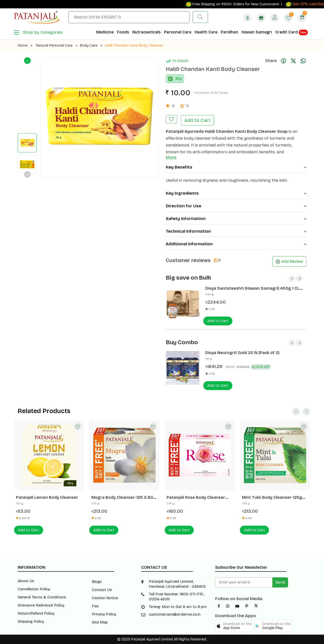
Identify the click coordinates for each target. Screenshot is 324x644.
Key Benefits (236, 167)
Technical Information (236, 231)
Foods (123, 32)
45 (177, 79)
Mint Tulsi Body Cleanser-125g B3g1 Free (272, 498)
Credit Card (291, 32)
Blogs (97, 582)
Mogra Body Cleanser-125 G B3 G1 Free (122, 498)
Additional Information (236, 244)
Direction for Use (236, 206)
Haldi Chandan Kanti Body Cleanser (134, 45)
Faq (95, 606)
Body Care (91, 45)
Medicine (105, 32)
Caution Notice (105, 598)
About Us (26, 581)
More (171, 157)
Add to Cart (197, 120)
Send (280, 582)
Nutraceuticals (147, 32)
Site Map (100, 622)
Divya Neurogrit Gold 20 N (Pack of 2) (242, 353)
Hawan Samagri (257, 32)
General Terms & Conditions (42, 597)
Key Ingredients (236, 193)
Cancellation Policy (34, 589)
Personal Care (178, 32)
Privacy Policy (104, 614)
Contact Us (102, 590)
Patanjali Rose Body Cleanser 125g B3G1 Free (196, 498)
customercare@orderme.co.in (175, 614)
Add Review (289, 261)
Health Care (206, 32)
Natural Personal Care (57, 45)
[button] (234, 626)
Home (25, 45)
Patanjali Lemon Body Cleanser (47, 497)
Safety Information (236, 219)
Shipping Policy (31, 621)
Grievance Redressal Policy (41, 605)
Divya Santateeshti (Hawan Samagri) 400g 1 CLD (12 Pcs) (254, 288)
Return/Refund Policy (36, 613)
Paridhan (229, 32)
